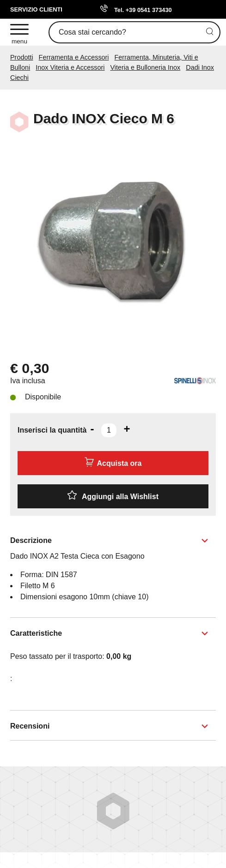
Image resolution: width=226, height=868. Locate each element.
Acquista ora (113, 462)
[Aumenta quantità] (127, 429)
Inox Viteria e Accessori (70, 67)
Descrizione (31, 540)
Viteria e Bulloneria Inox (146, 67)
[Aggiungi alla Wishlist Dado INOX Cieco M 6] (113, 496)
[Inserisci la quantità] (109, 430)
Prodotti (22, 57)
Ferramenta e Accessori (74, 57)
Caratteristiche (36, 633)
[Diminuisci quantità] (92, 429)
